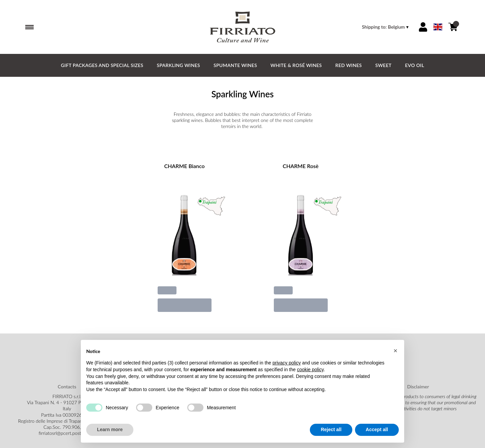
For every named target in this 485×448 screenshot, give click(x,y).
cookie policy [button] (310, 370)
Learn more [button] (110, 430)
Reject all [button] (331, 430)
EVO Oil (414, 65)
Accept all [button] (377, 430)
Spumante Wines (235, 65)
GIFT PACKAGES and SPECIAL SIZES (102, 65)
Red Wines (349, 65)
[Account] (423, 27)
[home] (243, 27)
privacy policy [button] (287, 363)
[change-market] (386, 27)
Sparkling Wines (178, 65)
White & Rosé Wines (296, 65)
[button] (395, 351)
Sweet (383, 65)
